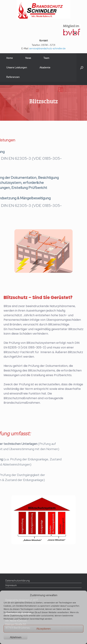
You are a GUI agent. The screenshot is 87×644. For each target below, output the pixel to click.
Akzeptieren (43, 629)
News (28, 58)
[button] (82, 68)
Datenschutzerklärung (18, 581)
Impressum (11, 585)
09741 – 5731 (48, 45)
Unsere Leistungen (17, 68)
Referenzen (13, 77)
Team (46, 58)
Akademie (45, 68)
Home (10, 58)
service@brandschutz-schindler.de (47, 48)
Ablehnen (16, 637)
